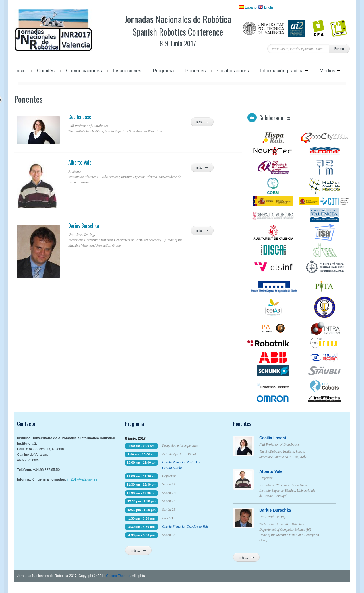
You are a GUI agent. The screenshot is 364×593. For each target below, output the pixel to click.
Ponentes (196, 71)
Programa (163, 71)
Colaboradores (233, 71)
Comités (46, 71)
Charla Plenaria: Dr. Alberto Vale (185, 526)
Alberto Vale (127, 162)
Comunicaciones (84, 71)
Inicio (20, 71)
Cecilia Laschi (127, 117)
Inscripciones (127, 71)
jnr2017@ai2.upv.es (82, 479)
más (202, 122)
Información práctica (281, 71)
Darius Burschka (127, 225)
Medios (327, 71)
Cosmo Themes (118, 576)
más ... (138, 550)
